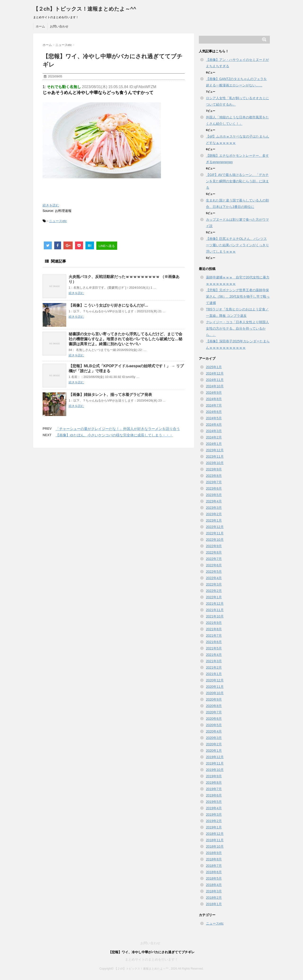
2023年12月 (215, 450)
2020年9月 (214, 699)
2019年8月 (214, 783)
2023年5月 (214, 495)
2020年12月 (215, 680)
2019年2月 (214, 821)
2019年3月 (214, 814)
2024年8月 (214, 399)
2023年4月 (214, 501)
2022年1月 (214, 597)
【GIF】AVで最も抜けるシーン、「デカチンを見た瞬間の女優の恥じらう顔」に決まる (237, 181)
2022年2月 (214, 591)
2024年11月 (215, 380)
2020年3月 (214, 738)
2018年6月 (214, 872)
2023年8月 (214, 476)
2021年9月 (214, 623)
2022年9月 (214, 546)
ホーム (40, 26)
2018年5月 (214, 878)
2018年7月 (214, 866)
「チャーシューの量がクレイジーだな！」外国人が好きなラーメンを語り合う (118, 429)
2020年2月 (214, 744)
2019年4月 (214, 808)
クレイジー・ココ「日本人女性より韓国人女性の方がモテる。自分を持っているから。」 (237, 328)
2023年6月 (214, 488)
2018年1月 (214, 904)
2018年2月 (214, 898)
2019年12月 (215, 757)
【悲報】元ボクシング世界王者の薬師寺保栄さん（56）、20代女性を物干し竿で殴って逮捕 (238, 296)
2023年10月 (215, 463)
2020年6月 (214, 719)
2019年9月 (214, 776)
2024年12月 (215, 373)
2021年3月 (214, 661)
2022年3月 (214, 584)
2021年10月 (215, 616)
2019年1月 (214, 827)
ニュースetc (58, 221)
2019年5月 (214, 802)
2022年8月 (214, 552)
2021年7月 (214, 635)
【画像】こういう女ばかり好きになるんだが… (108, 305)
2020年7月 (214, 712)
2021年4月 (214, 655)
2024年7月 (214, 405)
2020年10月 (215, 693)
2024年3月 (214, 431)
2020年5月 (214, 725)
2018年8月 (214, 859)
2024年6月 (214, 412)
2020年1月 (214, 751)
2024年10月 (215, 386)
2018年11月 (215, 840)
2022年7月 (214, 559)
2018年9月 (214, 853)
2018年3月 (214, 891)
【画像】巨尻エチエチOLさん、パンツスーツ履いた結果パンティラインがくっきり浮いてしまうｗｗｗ (237, 245)
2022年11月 (215, 533)
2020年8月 (214, 706)
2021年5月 (214, 648)
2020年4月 (214, 731)
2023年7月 (214, 482)
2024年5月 (214, 418)
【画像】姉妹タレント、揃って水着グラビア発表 (110, 395)
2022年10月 (215, 540)
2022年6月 (214, 565)
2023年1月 (214, 520)
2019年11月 (215, 763)
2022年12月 (215, 527)
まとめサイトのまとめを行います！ (151, 959)
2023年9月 (214, 469)
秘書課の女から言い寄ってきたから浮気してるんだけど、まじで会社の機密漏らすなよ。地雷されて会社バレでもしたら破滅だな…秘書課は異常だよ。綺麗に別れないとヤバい (125, 339)
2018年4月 (214, 885)
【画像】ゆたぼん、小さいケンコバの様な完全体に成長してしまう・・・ (114, 435)
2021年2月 (214, 667)
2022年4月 (214, 578)
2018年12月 (215, 834)
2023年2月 (214, 514)
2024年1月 (214, 444)
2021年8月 (214, 629)
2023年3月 (214, 508)
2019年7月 (214, 789)
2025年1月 (214, 367)
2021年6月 (214, 642)
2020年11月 (215, 687)
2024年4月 (214, 425)
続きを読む (51, 205)
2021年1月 (214, 674)
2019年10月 (215, 770)
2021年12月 (215, 604)
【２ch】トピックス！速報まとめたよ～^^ (85, 9)
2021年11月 (215, 610)
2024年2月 (214, 437)
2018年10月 (215, 846)
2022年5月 (214, 572)
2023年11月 (215, 456)
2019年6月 (214, 795)
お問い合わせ (59, 26)
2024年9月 (214, 393)
